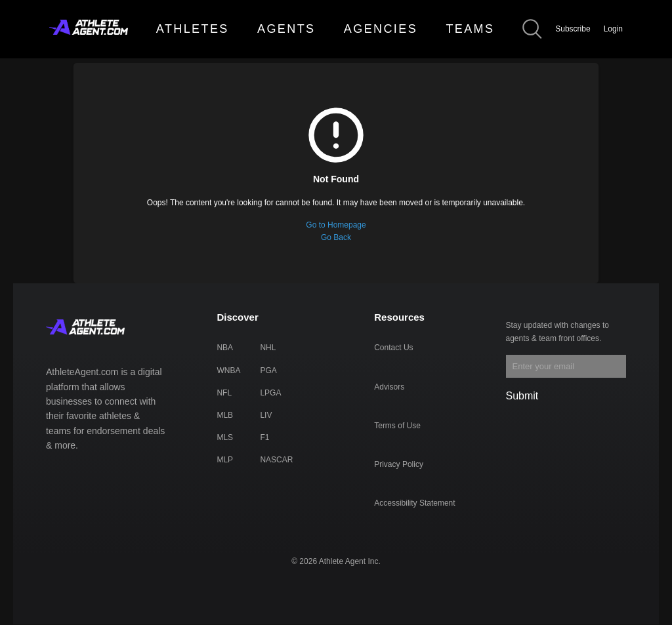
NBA (225, 348)
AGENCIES (381, 29)
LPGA (270, 393)
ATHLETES (193, 29)
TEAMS (470, 29)
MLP (225, 460)
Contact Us (393, 348)
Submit (522, 396)
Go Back (336, 237)
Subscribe (573, 29)
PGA (268, 371)
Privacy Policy (399, 464)
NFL (224, 393)
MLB (225, 415)
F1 (264, 437)
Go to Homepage (336, 225)
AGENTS (286, 29)
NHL (268, 348)
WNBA (228, 371)
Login (613, 29)
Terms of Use (397, 426)
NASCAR (276, 460)
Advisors (389, 387)
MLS (225, 437)
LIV (266, 415)
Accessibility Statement (414, 503)
